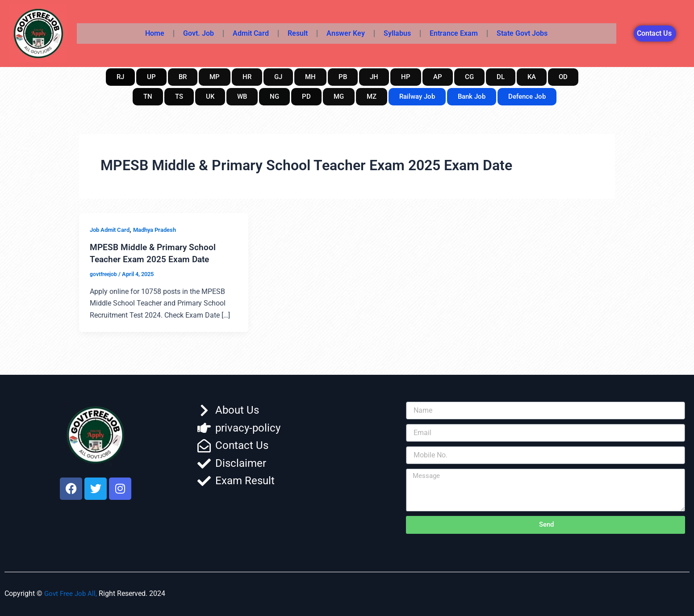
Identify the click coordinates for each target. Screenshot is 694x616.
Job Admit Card (112, 230)
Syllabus (397, 33)
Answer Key (346, 33)
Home (155, 33)
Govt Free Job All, (72, 593)
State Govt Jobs (522, 33)
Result (298, 33)
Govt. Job (199, 33)
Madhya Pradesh (161, 230)
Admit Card (251, 33)
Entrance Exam (454, 33)
